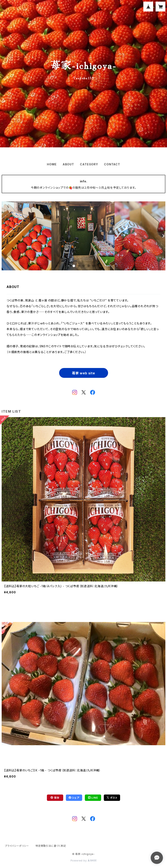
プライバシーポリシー (17, 846)
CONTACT (112, 164)
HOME (52, 164)
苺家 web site (83, 373)
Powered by (84, 861)
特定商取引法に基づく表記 (51, 846)
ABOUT (68, 164)
